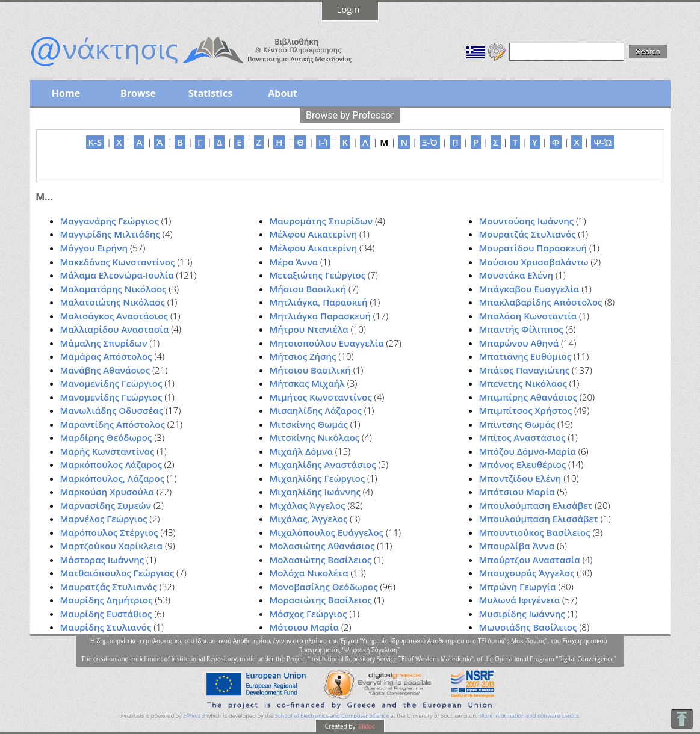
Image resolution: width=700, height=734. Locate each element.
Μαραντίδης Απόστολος (113, 424)
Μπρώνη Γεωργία (518, 587)
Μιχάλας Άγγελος (308, 505)
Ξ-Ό (430, 142)
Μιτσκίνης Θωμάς (309, 424)
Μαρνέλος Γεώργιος (104, 519)
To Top (682, 719)
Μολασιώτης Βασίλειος (321, 560)
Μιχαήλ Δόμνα (301, 451)
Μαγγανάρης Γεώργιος (110, 221)
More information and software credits (529, 716)
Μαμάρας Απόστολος (106, 356)
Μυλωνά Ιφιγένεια (520, 600)
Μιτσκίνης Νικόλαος (315, 437)
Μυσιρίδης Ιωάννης (522, 614)
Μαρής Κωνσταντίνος (107, 451)
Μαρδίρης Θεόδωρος (106, 437)
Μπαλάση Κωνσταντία (528, 316)
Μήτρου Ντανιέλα (309, 329)
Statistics (210, 93)
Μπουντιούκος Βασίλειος (535, 532)
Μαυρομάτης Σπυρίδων (321, 221)
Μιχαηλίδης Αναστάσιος (323, 464)
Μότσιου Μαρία (305, 627)
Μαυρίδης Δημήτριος (107, 600)
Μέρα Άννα (294, 262)
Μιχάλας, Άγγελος (309, 519)
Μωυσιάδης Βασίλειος (528, 627)
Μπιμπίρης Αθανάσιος (528, 397)
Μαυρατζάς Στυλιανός (109, 587)
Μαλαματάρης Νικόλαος (113, 289)
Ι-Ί (323, 142)
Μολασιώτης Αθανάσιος (322, 546)
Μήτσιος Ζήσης (303, 356)
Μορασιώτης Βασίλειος (321, 600)
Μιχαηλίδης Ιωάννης (315, 492)
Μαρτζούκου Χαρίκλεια (112, 546)
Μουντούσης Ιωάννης (527, 221)
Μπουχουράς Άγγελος (527, 573)
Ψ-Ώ (602, 142)
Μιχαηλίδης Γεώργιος (317, 478)
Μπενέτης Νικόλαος (523, 383)
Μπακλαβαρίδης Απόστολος (541, 302)
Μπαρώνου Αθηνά (519, 343)
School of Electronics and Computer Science (332, 716)
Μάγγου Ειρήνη (94, 248)
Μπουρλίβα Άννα (517, 546)
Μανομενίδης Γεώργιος (111, 383)
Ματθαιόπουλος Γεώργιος (117, 573)
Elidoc (366, 726)
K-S (95, 142)
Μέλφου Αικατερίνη (314, 234)
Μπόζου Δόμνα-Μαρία (528, 451)
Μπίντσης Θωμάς (517, 424)
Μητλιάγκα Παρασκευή (320, 316)
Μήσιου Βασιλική (308, 289)
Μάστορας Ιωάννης (102, 560)
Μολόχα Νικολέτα (309, 573)
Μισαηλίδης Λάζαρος (316, 410)
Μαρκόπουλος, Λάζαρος (113, 478)
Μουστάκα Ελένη (516, 275)
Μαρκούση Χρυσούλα (107, 492)
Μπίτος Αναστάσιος (522, 437)
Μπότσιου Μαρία (517, 492)
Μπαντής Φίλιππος (521, 329)
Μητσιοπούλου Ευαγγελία (327, 343)
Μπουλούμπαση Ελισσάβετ (539, 519)
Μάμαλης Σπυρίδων (104, 343)
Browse (138, 93)
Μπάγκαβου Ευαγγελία (529, 289)
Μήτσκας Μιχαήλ (307, 383)
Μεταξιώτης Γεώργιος (318, 275)
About (283, 93)
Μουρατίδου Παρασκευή (533, 248)
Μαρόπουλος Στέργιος (109, 532)
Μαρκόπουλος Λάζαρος (111, 464)
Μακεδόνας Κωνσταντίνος (118, 262)
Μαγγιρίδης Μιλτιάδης (110, 234)
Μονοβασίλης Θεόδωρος (324, 587)
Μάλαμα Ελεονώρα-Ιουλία (117, 275)
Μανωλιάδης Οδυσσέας (112, 410)
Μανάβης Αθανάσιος (105, 370)
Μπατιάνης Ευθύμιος (525, 356)
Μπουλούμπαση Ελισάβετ (536, 505)
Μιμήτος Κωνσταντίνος (321, 397)
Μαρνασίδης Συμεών (106, 505)
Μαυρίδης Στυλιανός (106, 627)
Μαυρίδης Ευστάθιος (106, 614)
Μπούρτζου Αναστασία (530, 560)
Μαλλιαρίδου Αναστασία (115, 329)
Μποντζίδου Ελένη (520, 478)
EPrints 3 (194, 716)
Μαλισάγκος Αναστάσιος (114, 316)
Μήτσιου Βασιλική (310, 370)
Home (66, 93)
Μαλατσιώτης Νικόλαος (113, 302)
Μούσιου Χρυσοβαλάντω (534, 262)
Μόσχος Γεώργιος (308, 614)
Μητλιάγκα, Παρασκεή (319, 302)
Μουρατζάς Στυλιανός (528, 234)
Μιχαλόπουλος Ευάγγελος (327, 532)
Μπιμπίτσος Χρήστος (526, 410)
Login (348, 9)
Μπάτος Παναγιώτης (525, 370)
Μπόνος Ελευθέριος (523, 464)
